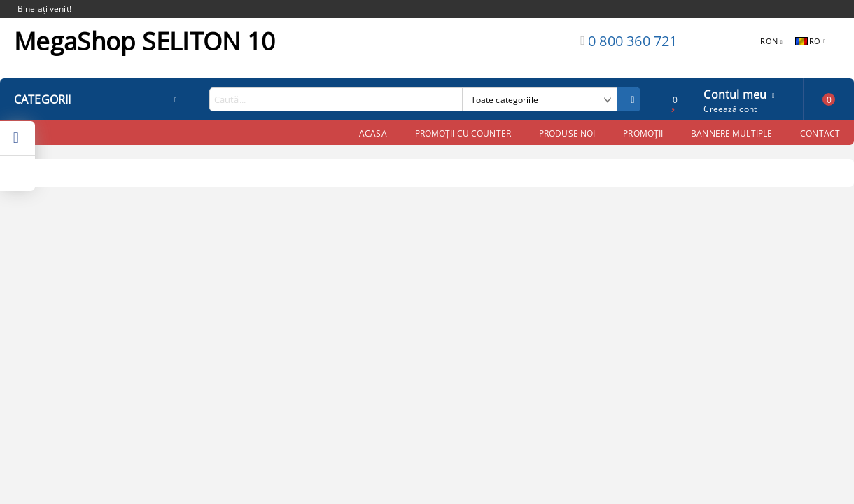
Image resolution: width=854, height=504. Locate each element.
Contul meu (735, 93)
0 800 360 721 (633, 41)
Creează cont (730, 109)
